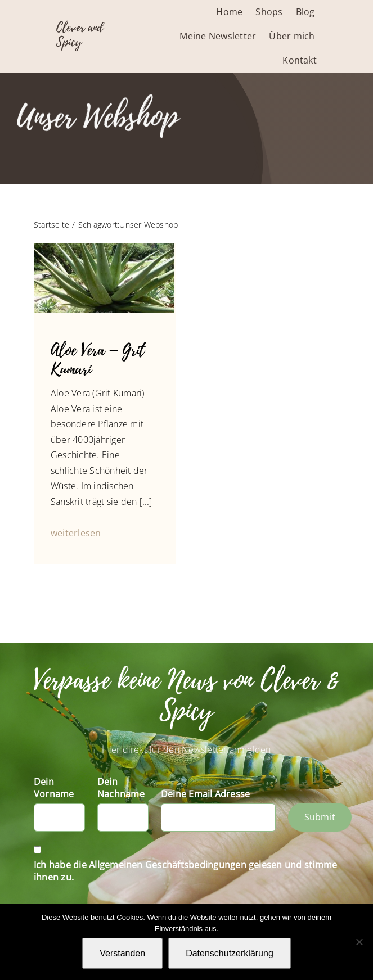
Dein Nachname (121, 788)
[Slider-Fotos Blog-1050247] (104, 247)
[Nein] (359, 942)
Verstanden (122, 953)
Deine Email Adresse (206, 794)
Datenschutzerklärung (230, 953)
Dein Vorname (54, 788)
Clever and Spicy (80, 35)
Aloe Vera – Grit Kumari (98, 360)
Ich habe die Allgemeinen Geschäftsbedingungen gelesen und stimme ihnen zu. (185, 871)
